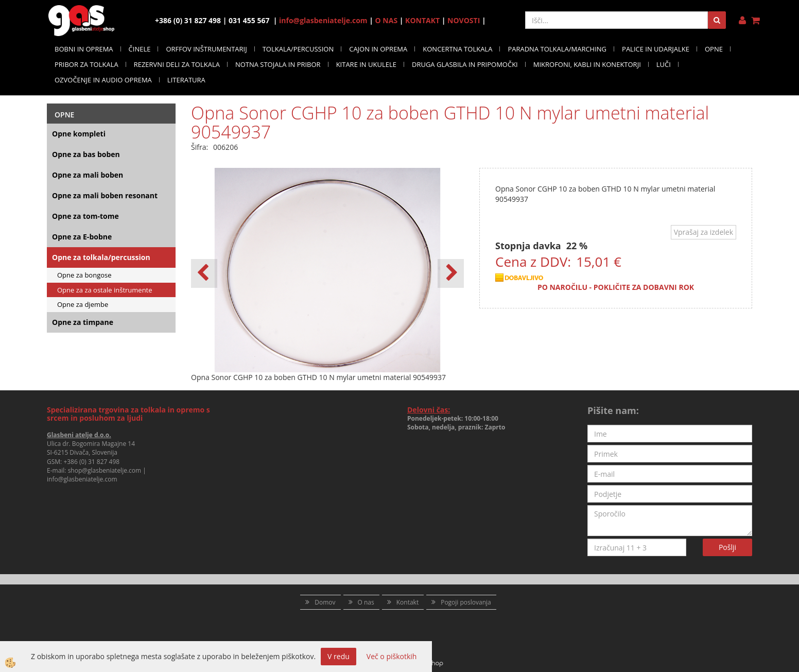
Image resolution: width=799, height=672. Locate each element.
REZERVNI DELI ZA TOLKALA (177, 64)
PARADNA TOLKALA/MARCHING (557, 49)
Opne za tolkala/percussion (101, 257)
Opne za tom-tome (85, 216)
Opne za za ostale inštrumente (105, 290)
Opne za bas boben (86, 154)
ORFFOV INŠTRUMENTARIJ (206, 49)
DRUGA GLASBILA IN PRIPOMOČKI (465, 64)
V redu (338, 656)
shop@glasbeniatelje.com (105, 470)
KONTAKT (422, 20)
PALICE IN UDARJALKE (656, 49)
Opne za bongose (84, 275)
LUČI (664, 64)
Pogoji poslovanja (466, 602)
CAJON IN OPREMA (378, 49)
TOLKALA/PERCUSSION (298, 49)
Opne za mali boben (88, 175)
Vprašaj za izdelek (704, 232)
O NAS (387, 20)
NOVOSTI (464, 20)
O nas (366, 602)
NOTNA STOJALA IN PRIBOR (278, 64)
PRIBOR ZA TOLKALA (86, 64)
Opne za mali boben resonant (105, 195)
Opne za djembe (83, 304)
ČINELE (140, 49)
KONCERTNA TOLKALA (457, 49)
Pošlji (727, 547)
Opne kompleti (79, 134)
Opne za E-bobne (82, 237)
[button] (451, 273)
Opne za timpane (83, 322)
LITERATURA (186, 80)
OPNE (714, 49)
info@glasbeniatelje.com (323, 20)
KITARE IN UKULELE (366, 64)
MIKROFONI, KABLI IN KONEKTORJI (587, 64)
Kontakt (407, 602)
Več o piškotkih (392, 656)
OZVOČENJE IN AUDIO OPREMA (103, 80)
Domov (325, 602)
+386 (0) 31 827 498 (91, 462)
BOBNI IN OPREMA (84, 49)
